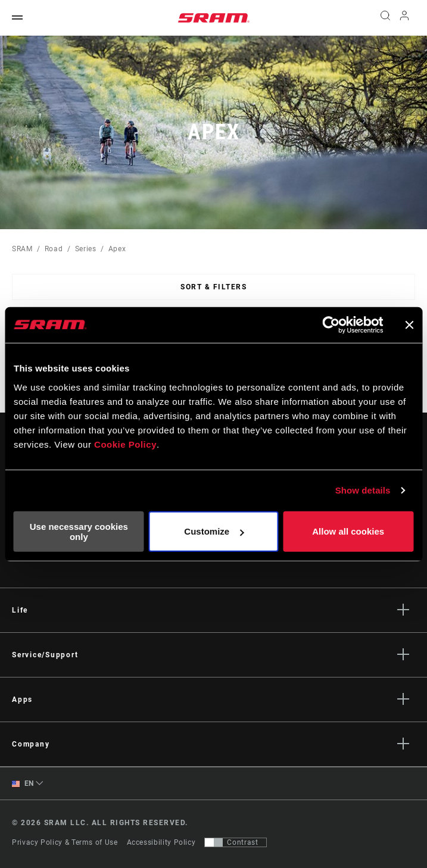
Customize (214, 531)
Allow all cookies (348, 531)
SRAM (22, 249)
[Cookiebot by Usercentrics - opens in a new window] (331, 325)
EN (23, 784)
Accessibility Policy (161, 842)
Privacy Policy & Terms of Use (65, 842)
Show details (363, 490)
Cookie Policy (125, 444)
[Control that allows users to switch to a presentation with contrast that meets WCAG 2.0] (236, 842)
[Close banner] (409, 325)
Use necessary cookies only (79, 531)
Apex (117, 249)
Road (54, 249)
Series (86, 249)
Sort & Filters (214, 287)
